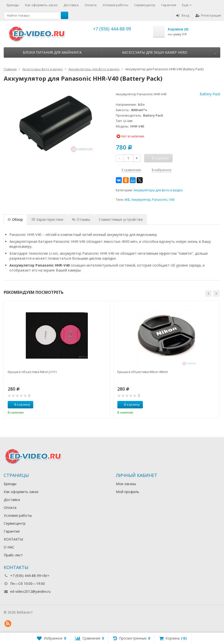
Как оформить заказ (41, 5)
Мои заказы (126, 484)
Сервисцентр (145, 5)
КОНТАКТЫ (13, 539)
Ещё (187, 5)
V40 (172, 200)
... (215, 52)
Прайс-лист (13, 555)
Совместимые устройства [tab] (121, 219)
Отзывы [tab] (81, 219)
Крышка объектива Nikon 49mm (143, 372)
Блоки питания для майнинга (52, 52)
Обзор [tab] (15, 219)
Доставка (71, 5)
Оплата (91, 5)
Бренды (13, 5)
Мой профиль (128, 492)
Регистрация (208, 15)
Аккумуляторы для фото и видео (158, 190)
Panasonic (160, 200)
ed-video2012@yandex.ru (30, 591)
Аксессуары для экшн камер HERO (155, 52)
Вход (183, 15)
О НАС (9, 547)
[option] (57, 360)
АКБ (127, 200)
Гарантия (169, 5)
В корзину (20, 404)
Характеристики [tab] (47, 219)
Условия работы (115, 5)
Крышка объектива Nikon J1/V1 (32, 372)
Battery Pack (210, 94)
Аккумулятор (141, 200)
